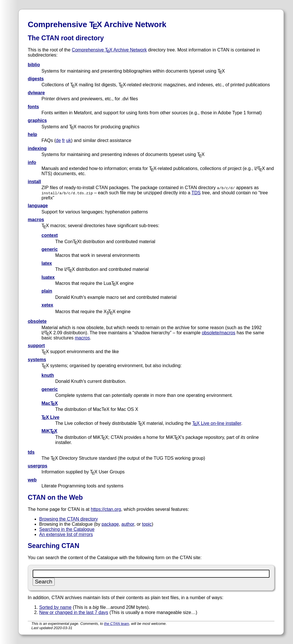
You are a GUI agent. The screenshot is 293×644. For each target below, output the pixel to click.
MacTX (50, 403)
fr (64, 140)
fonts (33, 107)
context (50, 235)
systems (37, 360)
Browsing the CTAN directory (69, 519)
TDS (196, 193)
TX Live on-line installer (217, 423)
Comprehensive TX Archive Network (109, 50)
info (32, 162)
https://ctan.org (106, 509)
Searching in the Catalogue (67, 529)
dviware (36, 93)
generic (50, 249)
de (58, 140)
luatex (48, 277)
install (34, 182)
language (38, 206)
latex (47, 263)
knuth (48, 375)
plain (47, 291)
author (128, 524)
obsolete (37, 321)
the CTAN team (117, 624)
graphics (37, 120)
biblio (34, 65)
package (110, 524)
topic (147, 524)
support (36, 346)
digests (36, 79)
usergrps (37, 466)
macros (36, 220)
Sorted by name (55, 607)
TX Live (50, 417)
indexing (37, 148)
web (32, 480)
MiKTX (49, 431)
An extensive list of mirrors (66, 534)
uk (69, 140)
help (32, 134)
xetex (47, 305)
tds (31, 452)
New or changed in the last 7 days (74, 612)
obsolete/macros (218, 333)
